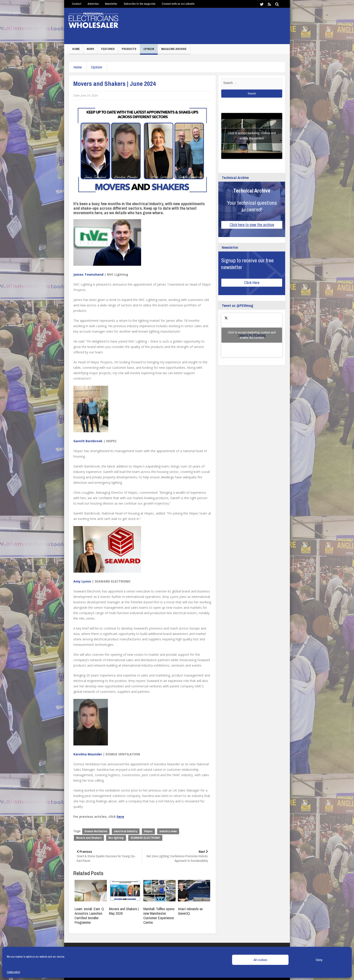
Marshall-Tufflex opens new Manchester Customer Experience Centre (159, 915)
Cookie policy (13, 972)
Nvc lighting (116, 838)
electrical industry (126, 831)
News (90, 49)
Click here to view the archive (252, 225)
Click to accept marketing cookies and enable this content (252, 136)
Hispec (148, 831)
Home (76, 49)
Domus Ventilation (96, 831)
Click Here (252, 283)
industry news (168, 831)
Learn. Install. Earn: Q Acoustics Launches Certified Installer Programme (89, 915)
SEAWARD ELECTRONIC (145, 838)
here (120, 817)
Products (129, 49)
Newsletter (111, 4)
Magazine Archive (174, 49)
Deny (319, 960)
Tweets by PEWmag (252, 335)
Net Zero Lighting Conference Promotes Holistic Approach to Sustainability (177, 856)
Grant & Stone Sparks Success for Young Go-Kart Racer (108, 856)
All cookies (260, 960)
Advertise (93, 4)
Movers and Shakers (89, 838)
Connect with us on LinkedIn (178, 4)
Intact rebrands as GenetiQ (190, 911)
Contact (77, 4)
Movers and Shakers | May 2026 (124, 911)
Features (108, 49)
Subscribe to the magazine (140, 4)
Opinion (149, 49)
